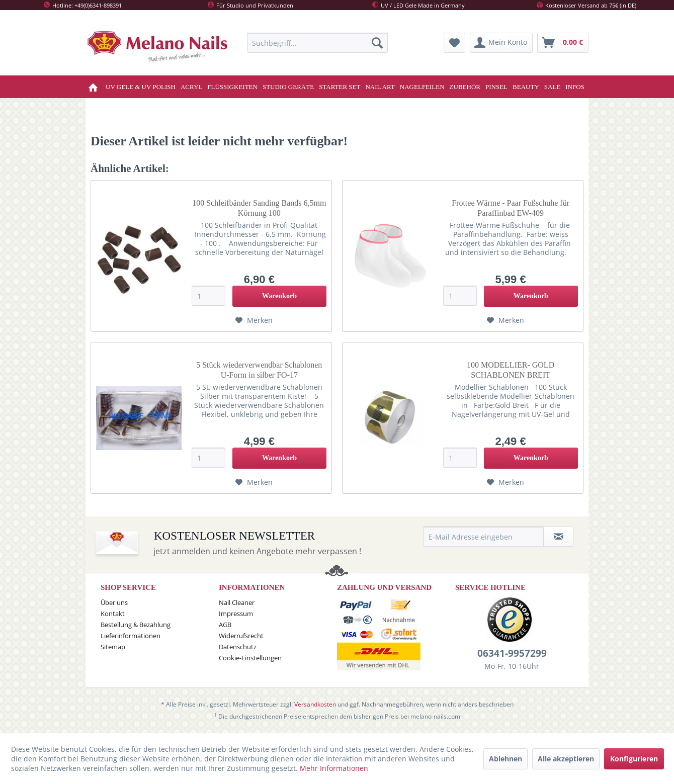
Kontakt (113, 614)
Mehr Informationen (334, 768)
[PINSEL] (496, 87)
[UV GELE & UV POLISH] (141, 87)
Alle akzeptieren (566, 759)
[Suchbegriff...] (317, 43)
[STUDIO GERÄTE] (288, 87)
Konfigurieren (634, 759)
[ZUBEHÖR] (465, 87)
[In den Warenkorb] (279, 296)
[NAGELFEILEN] (422, 87)
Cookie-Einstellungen (250, 658)
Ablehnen (506, 759)
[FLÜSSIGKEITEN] (232, 87)
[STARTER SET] (340, 87)
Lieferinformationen (131, 636)
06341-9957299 (512, 653)
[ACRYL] (191, 87)
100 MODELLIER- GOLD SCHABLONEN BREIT (511, 370)
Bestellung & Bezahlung (136, 625)
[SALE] (553, 87)
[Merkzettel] (454, 43)
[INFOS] (575, 87)
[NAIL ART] (380, 87)
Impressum (236, 614)
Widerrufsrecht (241, 636)
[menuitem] (317, 43)
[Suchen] (377, 43)
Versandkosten (315, 704)
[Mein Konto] (501, 43)
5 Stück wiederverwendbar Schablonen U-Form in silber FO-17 (259, 370)
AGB (225, 625)
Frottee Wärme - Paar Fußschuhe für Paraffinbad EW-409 (511, 208)
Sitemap (113, 647)
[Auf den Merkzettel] (254, 320)
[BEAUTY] (526, 87)
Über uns (114, 602)
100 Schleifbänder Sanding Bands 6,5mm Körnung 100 (259, 208)
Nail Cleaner (237, 602)
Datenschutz (238, 647)
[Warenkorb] (563, 43)
